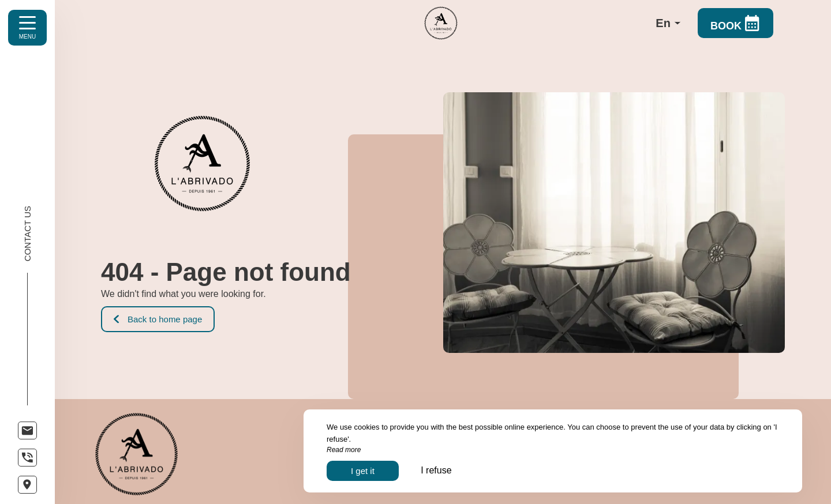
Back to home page (158, 319)
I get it (363, 471)
